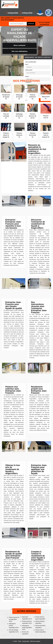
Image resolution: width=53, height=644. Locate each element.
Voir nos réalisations (19, 51)
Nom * (27, 64)
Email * (27, 76)
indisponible (12, 13)
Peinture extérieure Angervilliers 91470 (27, 622)
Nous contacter (20, 45)
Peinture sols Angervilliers (25, 633)
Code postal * (29, 70)
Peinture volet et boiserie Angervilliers (41, 631)
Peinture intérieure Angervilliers (40, 622)
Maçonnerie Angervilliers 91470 (27, 618)
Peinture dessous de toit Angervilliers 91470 (14, 619)
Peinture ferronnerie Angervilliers (40, 627)
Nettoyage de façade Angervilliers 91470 (27, 628)
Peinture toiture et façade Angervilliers (40, 618)
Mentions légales (35, 641)
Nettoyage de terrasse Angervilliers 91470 (14, 626)
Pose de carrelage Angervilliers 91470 (14, 631)
